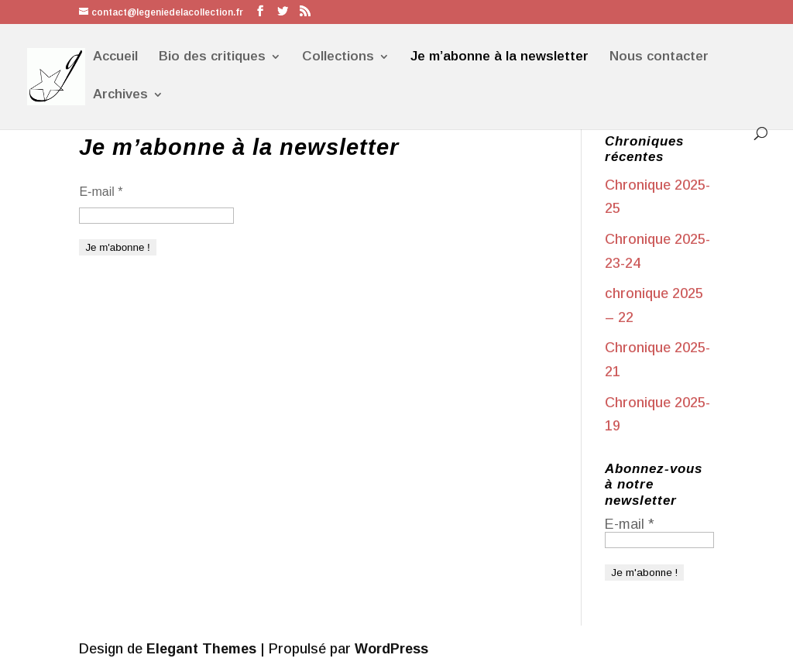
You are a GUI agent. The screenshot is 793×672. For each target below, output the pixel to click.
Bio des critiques (212, 57)
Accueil (115, 57)
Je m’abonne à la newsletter (499, 57)
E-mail (101, 192)
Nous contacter (659, 57)
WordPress (391, 649)
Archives (120, 95)
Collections (338, 57)
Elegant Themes (201, 649)
